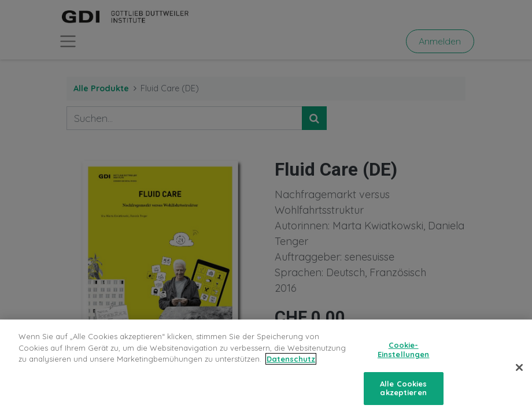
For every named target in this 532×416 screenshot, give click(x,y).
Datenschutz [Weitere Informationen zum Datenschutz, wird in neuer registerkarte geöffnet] (291, 363)
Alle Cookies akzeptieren (404, 392)
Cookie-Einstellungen (404, 354)
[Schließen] (519, 372)
